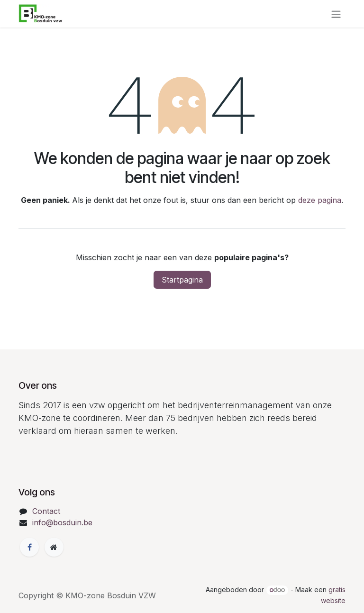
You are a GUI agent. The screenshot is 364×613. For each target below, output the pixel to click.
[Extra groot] (54, 547)
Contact (46, 511)
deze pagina (320, 200)
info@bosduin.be (62, 522)
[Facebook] (29, 547)
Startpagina (182, 280)
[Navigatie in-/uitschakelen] (336, 14)
